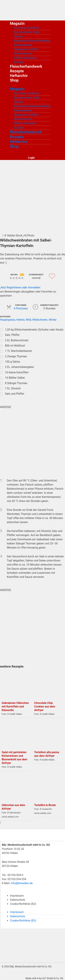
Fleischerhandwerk (26, 66)
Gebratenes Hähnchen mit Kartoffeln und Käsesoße (15, 707)
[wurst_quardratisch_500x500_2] (32, 628)
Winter (53, 320)
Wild (28, 320)
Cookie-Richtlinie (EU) (23, 904)
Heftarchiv (19, 76)
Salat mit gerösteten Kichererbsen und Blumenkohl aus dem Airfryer (15, 758)
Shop (14, 80)
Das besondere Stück (27, 32)
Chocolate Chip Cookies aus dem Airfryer (45, 707)
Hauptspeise (8, 320)
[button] (22, 278)
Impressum (17, 896)
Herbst (21, 320)
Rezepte (17, 71)
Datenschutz (18, 900)
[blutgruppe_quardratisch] (32, 441)
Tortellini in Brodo (45, 805)
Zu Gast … (20, 62)
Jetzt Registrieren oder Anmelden (20, 287)
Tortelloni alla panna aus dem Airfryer (47, 754)
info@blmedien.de (22, 883)
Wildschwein (40, 320)
